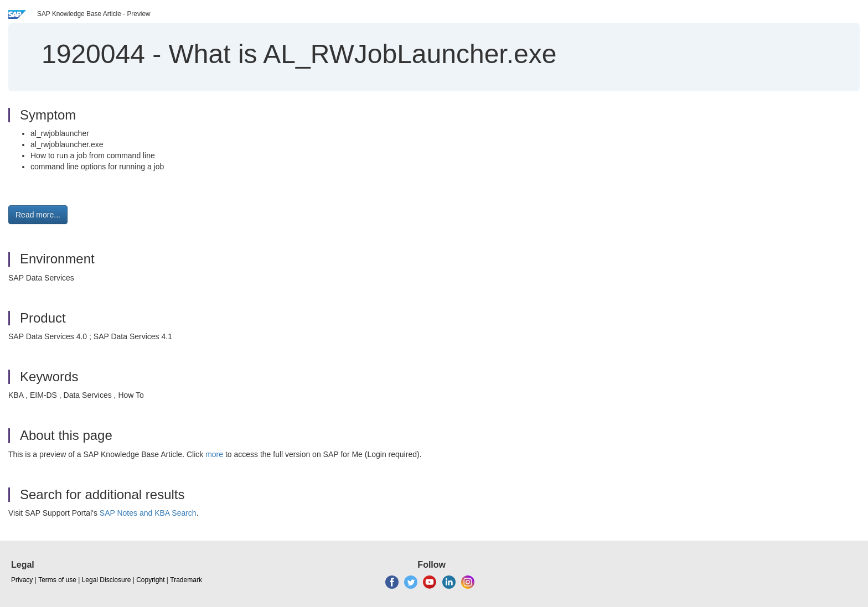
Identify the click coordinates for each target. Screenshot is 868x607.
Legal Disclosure (107, 580)
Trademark (186, 580)
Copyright (150, 580)
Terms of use (57, 580)
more (214, 454)
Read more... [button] (38, 215)
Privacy (22, 580)
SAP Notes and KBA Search (148, 513)
